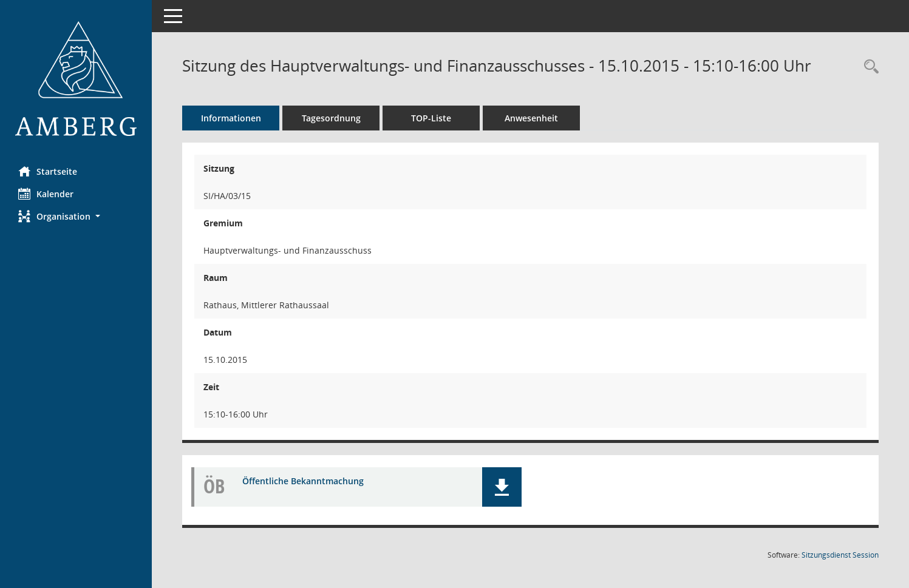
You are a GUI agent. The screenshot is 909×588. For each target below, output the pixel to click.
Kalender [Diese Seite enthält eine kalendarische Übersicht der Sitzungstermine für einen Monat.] (46, 194)
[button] (76, 216)
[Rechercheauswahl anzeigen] (868, 67)
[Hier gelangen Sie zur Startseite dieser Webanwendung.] (76, 79)
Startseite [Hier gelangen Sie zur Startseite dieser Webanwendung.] (48, 171)
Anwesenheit (531, 118)
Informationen (231, 118)
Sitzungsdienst (840, 555)
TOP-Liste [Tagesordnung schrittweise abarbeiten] (431, 118)
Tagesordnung (331, 118)
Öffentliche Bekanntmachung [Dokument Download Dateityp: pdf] (303, 481)
